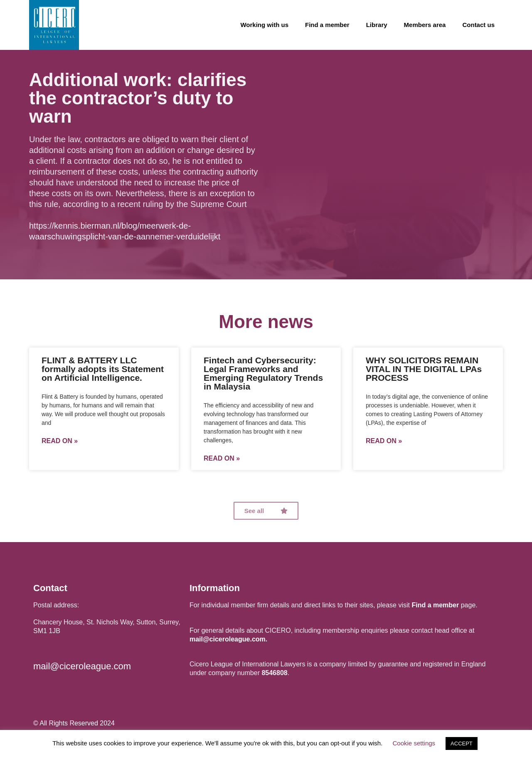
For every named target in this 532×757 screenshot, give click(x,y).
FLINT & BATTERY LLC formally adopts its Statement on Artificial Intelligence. (103, 369)
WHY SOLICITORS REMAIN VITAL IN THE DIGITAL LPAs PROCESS (424, 369)
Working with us (264, 25)
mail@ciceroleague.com (82, 666)
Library (377, 25)
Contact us (478, 25)
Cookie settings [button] (414, 743)
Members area (425, 25)
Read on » (60, 441)
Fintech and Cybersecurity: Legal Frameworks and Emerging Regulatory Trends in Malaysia (263, 373)
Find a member (327, 25)
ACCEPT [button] (462, 743)
